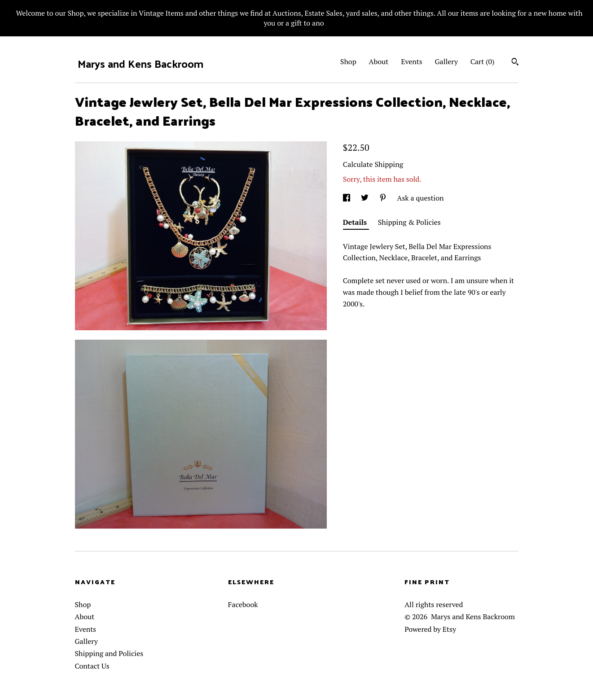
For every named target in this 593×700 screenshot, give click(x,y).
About (379, 61)
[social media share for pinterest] (384, 198)
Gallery (446, 61)
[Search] (515, 63)
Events (412, 61)
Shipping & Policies (409, 222)
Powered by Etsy (430, 629)
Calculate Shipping (373, 164)
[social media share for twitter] (366, 198)
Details (356, 222)
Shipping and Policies (109, 653)
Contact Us (92, 666)
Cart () (483, 61)
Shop (348, 61)
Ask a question (421, 198)
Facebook (243, 604)
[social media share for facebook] (347, 198)
